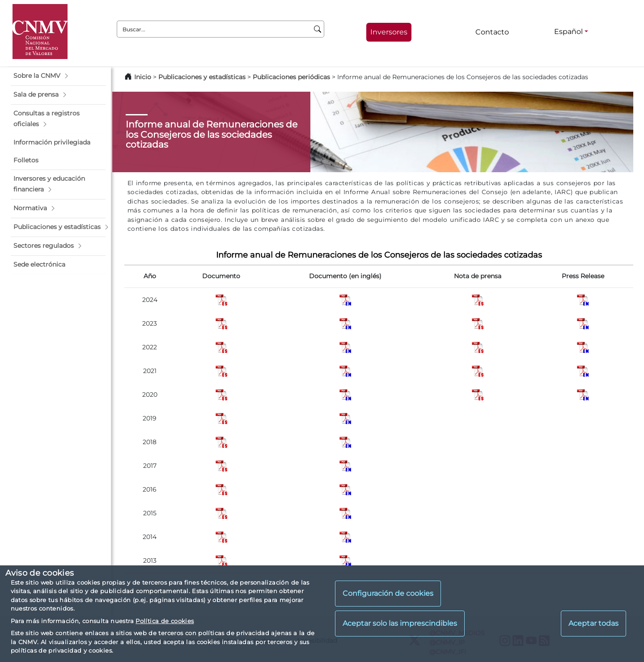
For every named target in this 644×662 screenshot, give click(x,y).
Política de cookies (165, 621)
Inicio (143, 77)
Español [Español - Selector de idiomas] (568, 32)
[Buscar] (318, 29)
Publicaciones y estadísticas (202, 77)
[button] (58, 76)
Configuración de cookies (388, 593)
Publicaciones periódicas (291, 77)
